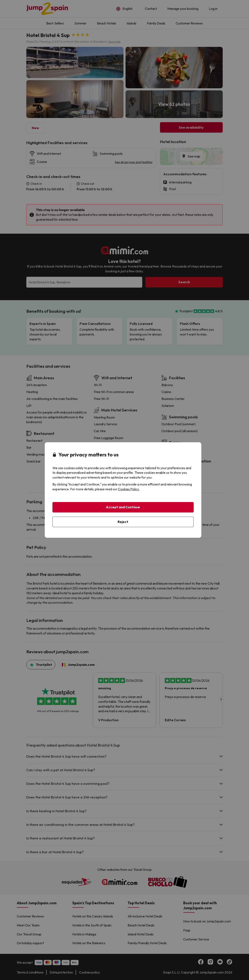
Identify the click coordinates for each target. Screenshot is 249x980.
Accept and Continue (123, 507)
